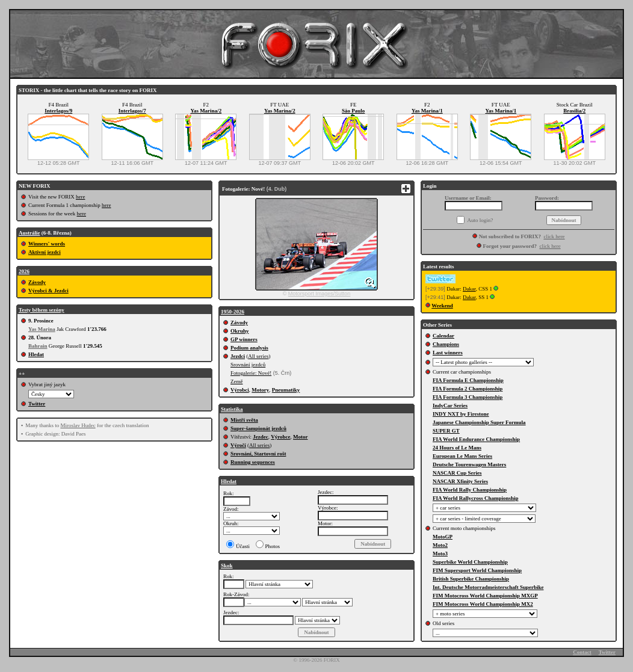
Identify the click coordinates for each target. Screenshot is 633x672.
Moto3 (440, 553)
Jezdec (260, 437)
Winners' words (47, 244)
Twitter (37, 404)
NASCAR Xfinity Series (460, 481)
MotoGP (443, 537)
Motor (301, 437)
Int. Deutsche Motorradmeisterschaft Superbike (488, 587)
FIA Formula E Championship (468, 380)
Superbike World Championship (470, 562)
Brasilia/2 (574, 111)
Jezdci (238, 356)
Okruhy (240, 331)
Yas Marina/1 (427, 111)
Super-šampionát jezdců (258, 428)
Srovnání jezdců (248, 365)
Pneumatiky (286, 390)
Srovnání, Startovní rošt (258, 454)
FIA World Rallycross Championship (475, 498)
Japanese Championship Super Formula (479, 422)
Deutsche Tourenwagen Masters (469, 464)
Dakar (469, 289)
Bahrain (38, 346)
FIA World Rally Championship (470, 490)
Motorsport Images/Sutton (320, 294)
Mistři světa (244, 420)
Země (237, 381)
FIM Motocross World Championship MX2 (483, 604)
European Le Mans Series (462, 456)
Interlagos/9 (58, 111)
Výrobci (240, 390)
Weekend (442, 306)
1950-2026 (233, 312)
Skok (227, 566)
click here (554, 236)
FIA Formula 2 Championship (468, 389)
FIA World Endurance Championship (476, 439)
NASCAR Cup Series (457, 473)
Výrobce (280, 437)
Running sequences (253, 462)
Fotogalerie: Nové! (251, 373)
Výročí (238, 445)
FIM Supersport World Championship (477, 570)
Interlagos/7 (132, 111)
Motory (260, 390)
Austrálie (29, 233)
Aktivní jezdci (45, 252)
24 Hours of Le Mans (457, 448)
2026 (24, 271)
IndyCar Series (450, 405)
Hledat (36, 354)
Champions (446, 344)
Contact (582, 652)
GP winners (244, 339)
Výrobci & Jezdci (48, 291)
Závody (37, 282)
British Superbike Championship (471, 579)
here (81, 197)
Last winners (448, 353)
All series (258, 356)
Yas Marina (42, 329)
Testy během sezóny (42, 310)
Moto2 (440, 545)
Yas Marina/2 (206, 111)
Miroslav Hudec (78, 425)
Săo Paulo (353, 111)
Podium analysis (249, 348)
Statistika (232, 409)
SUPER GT (446, 431)
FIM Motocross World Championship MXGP (485, 596)
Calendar (443, 336)
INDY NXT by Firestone (461, 414)
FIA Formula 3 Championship (468, 397)
